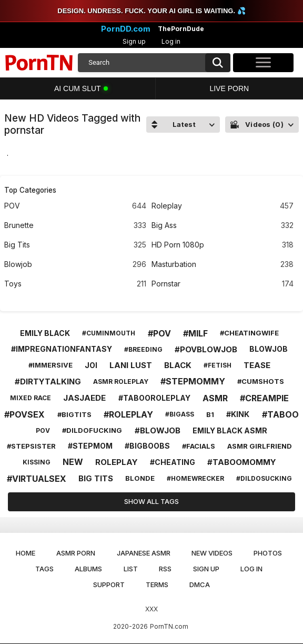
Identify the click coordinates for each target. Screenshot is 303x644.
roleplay (117, 462)
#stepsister (31, 446)
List (131, 569)
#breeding (143, 349)
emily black (45, 333)
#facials (199, 446)
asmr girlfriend (260, 446)
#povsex (24, 414)
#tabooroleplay (154, 398)
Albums (88, 569)
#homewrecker (195, 478)
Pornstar (223, 284)
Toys (75, 284)
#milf (195, 333)
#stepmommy (193, 381)
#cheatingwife (249, 333)
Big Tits (75, 245)
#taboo (280, 414)
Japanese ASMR (144, 553)
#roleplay (128, 414)
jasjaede (84, 398)
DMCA (200, 584)
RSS (165, 569)
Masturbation (223, 265)
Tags (44, 569)
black (178, 365)
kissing (37, 462)
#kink (238, 414)
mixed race (31, 398)
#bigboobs (147, 446)
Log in (171, 41)
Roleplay (223, 206)
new (73, 462)
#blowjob (158, 430)
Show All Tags (151, 501)
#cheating (173, 462)
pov (43, 430)
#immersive (50, 365)
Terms (157, 584)
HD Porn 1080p (223, 245)
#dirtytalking (48, 382)
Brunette (75, 226)
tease (257, 365)
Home (26, 553)
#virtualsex (37, 479)
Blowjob (75, 265)
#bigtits (74, 414)
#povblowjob (206, 349)
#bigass (180, 414)
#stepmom (90, 446)
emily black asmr (230, 430)
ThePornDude (181, 29)
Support (109, 584)
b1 (210, 414)
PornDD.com (126, 29)
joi (91, 365)
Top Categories (30, 190)
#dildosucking (264, 478)
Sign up (134, 41)
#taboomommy (242, 462)
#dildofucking (92, 430)
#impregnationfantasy (62, 349)
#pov (159, 333)
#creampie (264, 398)
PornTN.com (169, 626)
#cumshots (261, 381)
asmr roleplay (121, 382)
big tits (96, 478)
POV (75, 206)
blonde (140, 478)
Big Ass (223, 226)
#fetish (218, 365)
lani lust (131, 365)
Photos (268, 553)
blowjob (269, 349)
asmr (215, 398)
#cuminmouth (109, 333)
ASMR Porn (76, 553)
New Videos (212, 553)
